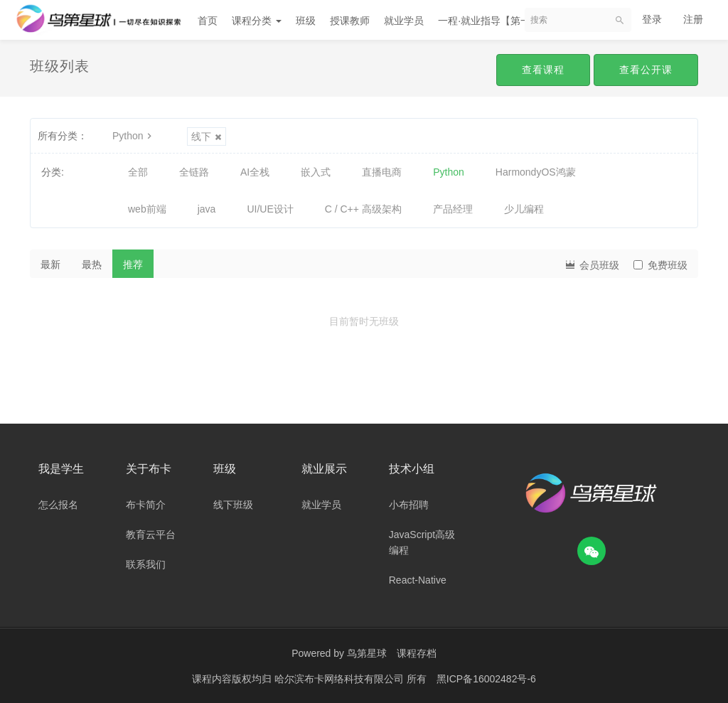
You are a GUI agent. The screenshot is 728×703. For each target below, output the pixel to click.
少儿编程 (524, 209)
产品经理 (453, 209)
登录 (652, 19)
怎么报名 (58, 505)
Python (134, 136)
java (207, 209)
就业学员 (404, 21)
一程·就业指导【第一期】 (494, 21)
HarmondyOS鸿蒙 (536, 172)
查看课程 (543, 70)
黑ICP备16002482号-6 (486, 678)
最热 (92, 264)
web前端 (147, 209)
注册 (693, 19)
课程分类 (257, 21)
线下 (207, 136)
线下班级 (233, 505)
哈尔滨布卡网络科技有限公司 (341, 678)
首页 (208, 21)
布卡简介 (146, 505)
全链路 (194, 172)
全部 (138, 172)
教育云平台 (151, 535)
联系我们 (146, 564)
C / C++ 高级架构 (363, 209)
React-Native (418, 580)
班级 (306, 21)
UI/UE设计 (270, 209)
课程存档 (417, 653)
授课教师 (350, 21)
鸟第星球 (367, 653)
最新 (50, 264)
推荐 (133, 264)
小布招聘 (409, 505)
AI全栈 (255, 172)
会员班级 (591, 264)
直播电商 (382, 172)
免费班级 (660, 265)
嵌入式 (316, 172)
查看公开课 (646, 70)
